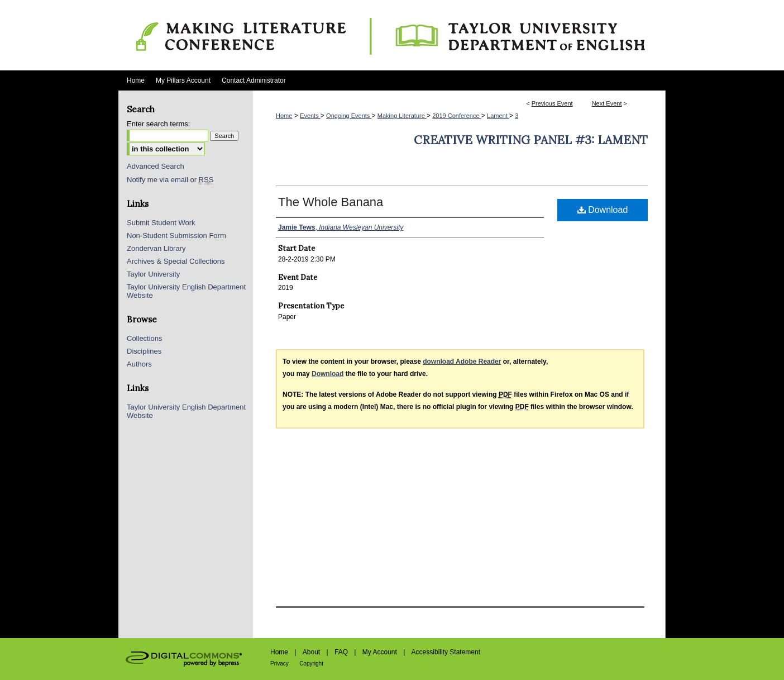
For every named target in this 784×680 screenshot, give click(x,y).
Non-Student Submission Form (176, 236)
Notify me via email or (170, 180)
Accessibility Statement (446, 652)
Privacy (279, 664)
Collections (145, 338)
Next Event (607, 103)
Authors (139, 364)
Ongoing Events (349, 116)
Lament (498, 116)
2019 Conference (456, 116)
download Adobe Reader (462, 362)
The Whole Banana (331, 202)
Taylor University (153, 274)
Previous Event (552, 103)
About (311, 652)
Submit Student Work (161, 223)
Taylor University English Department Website (186, 291)
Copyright (311, 664)
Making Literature (402, 116)
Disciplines (144, 351)
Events (310, 116)
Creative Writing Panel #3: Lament (531, 140)
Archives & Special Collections (176, 261)
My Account (380, 652)
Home (284, 116)
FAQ (341, 652)
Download (603, 210)
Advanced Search (156, 166)
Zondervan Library (156, 248)
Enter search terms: (158, 124)
